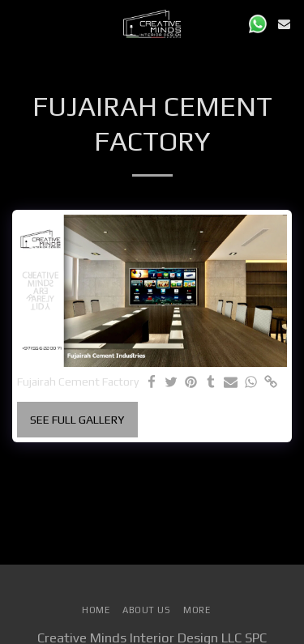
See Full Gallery (77, 420)
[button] (18, 23)
